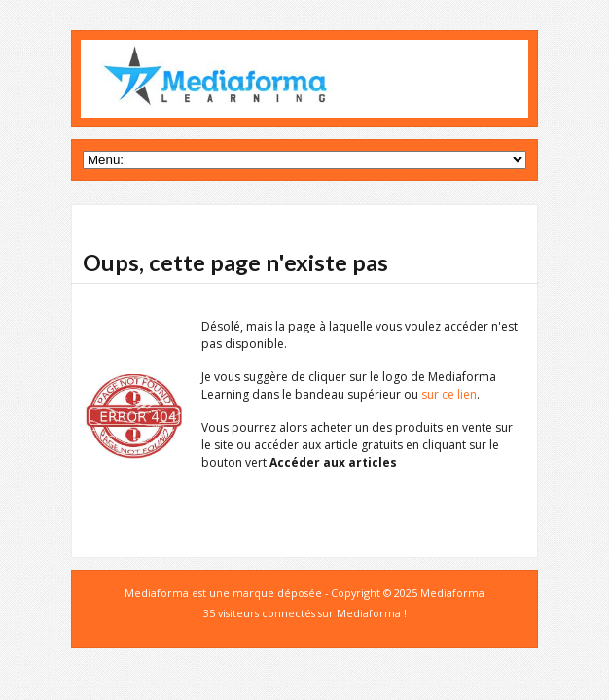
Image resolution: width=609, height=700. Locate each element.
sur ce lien (449, 394)
